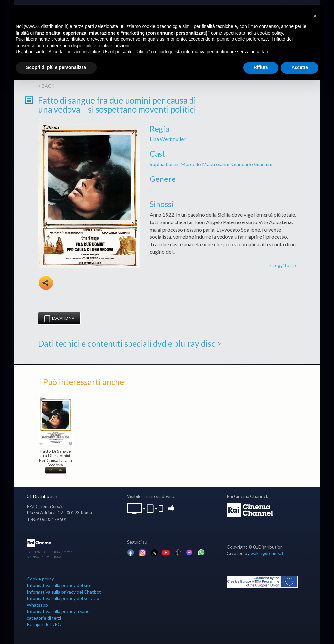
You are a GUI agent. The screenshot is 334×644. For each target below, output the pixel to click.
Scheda (56, 470)
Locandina (59, 319)
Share (46, 283)
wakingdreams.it (267, 553)
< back (46, 86)
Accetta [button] (300, 67)
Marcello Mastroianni (205, 164)
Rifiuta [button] (261, 67)
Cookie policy (40, 579)
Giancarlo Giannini (252, 164)
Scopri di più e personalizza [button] (56, 67)
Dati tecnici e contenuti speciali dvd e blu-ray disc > (130, 343)
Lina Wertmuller (168, 139)
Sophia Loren (164, 164)
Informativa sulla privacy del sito (59, 585)
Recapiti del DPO (44, 624)
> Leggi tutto (282, 265)
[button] (315, 16)
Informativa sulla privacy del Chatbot (64, 592)
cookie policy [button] (270, 33)
